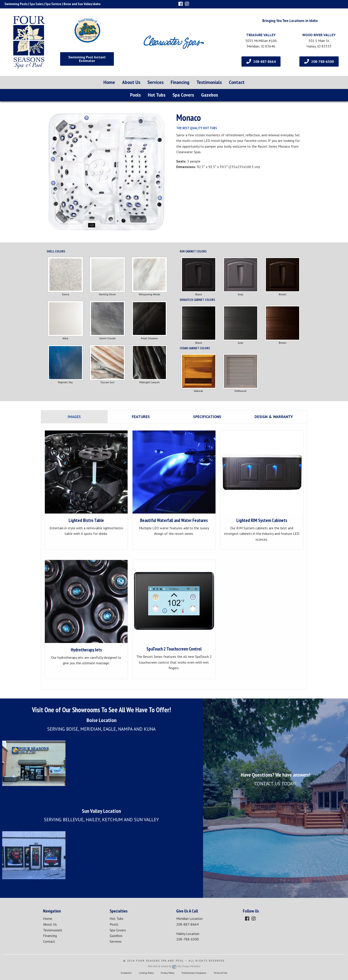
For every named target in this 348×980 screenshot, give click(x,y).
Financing (180, 82)
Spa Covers (183, 95)
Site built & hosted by (174, 966)
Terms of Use (220, 973)
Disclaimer (126, 973)
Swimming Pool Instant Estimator (87, 59)
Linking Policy (146, 973)
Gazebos (210, 95)
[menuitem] (109, 82)
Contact (237, 82)
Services (155, 82)
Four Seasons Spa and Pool (160, 961)
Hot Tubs (157, 95)
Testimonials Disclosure (194, 973)
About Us (131, 82)
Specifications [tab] (207, 417)
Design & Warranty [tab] (274, 417)
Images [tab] (74, 417)
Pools (135, 95)
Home (109, 82)
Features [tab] (141, 417)
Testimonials (209, 82)
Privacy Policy (167, 973)
